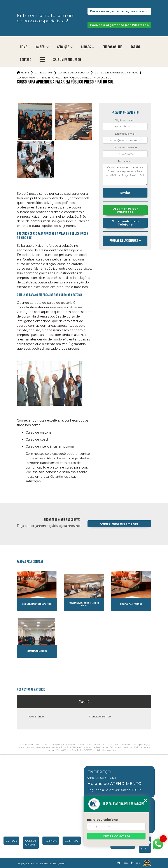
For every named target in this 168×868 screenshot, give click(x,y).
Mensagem (125, 161)
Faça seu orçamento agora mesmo (119, 11)
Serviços (63, 47)
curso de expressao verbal (116, 72)
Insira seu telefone (102, 820)
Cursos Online (112, 47)
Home (24, 47)
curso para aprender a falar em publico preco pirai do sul (64, 77)
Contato (26, 60)
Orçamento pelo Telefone (125, 223)
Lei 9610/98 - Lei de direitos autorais (100, 750)
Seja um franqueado (67, 60)
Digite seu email (125, 134)
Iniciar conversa (116, 836)
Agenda (136, 47)
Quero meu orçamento (119, 524)
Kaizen (40, 47)
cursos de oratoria (73, 72)
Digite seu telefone (125, 147)
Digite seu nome (125, 120)
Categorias (44, 72)
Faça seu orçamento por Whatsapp (119, 25)
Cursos (86, 47)
